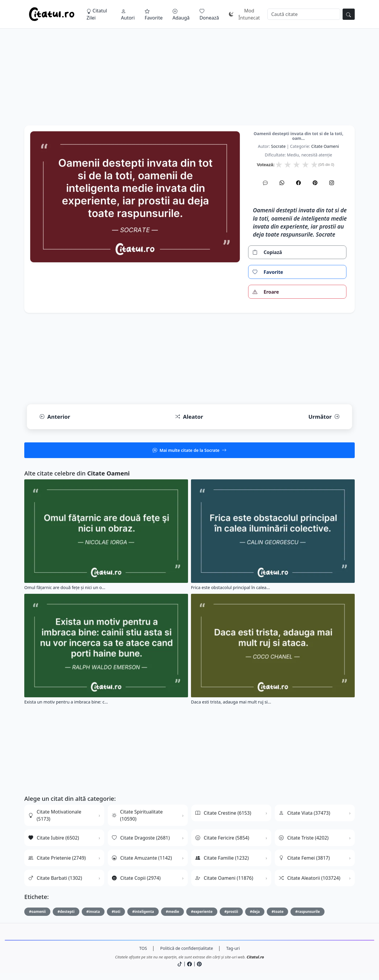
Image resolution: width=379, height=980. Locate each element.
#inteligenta (143, 912)
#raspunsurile (307, 912)
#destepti (66, 912)
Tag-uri (233, 948)
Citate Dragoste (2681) (141, 838)
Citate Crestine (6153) (223, 813)
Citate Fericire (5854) (222, 838)
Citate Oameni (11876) (224, 878)
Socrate (278, 146)
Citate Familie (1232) (222, 858)
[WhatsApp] (282, 183)
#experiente (202, 912)
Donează (209, 15)
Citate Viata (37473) (305, 813)
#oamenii (37, 912)
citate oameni (325, 146)
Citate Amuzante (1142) (142, 858)
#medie (172, 912)
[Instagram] (332, 183)
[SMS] (265, 183)
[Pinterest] (315, 183)
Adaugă (181, 15)
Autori (128, 15)
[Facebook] (298, 183)
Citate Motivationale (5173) (55, 815)
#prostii (231, 912)
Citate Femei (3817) (304, 858)
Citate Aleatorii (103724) (310, 878)
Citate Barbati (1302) (55, 878)
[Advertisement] (189, 84)
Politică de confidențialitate (187, 948)
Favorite (154, 15)
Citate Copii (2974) (136, 878)
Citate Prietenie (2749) (57, 858)
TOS (143, 948)
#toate (277, 912)
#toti (116, 912)
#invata (93, 912)
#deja (255, 912)
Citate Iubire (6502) (54, 838)
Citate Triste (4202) (304, 838)
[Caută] (304, 14)
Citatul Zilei (97, 14)
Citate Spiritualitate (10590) (137, 815)
